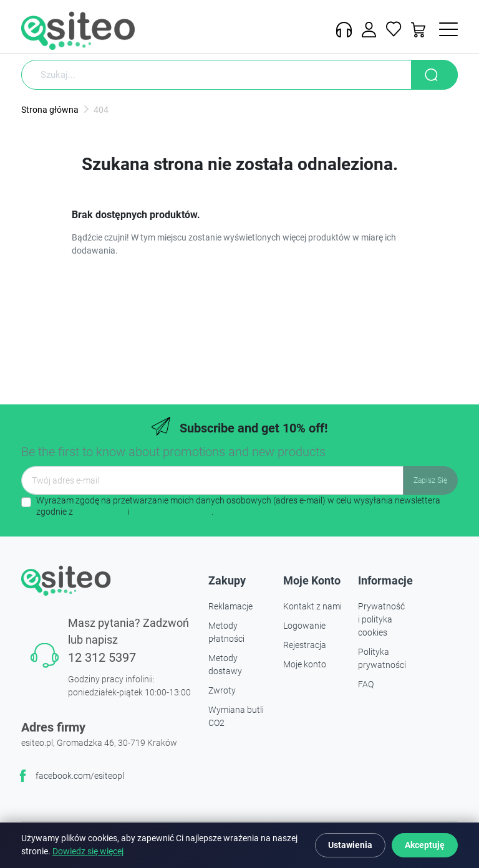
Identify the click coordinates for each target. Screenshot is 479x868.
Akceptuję (425, 845)
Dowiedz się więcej (88, 851)
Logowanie (304, 626)
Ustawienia (350, 845)
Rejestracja (305, 645)
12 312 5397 (102, 657)
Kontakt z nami (312, 606)
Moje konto (305, 664)
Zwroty (222, 690)
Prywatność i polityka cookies (381, 619)
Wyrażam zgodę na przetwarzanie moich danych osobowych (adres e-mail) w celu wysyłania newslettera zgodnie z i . (238, 506)
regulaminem (100, 512)
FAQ (366, 684)
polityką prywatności (171, 512)
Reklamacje (230, 606)
